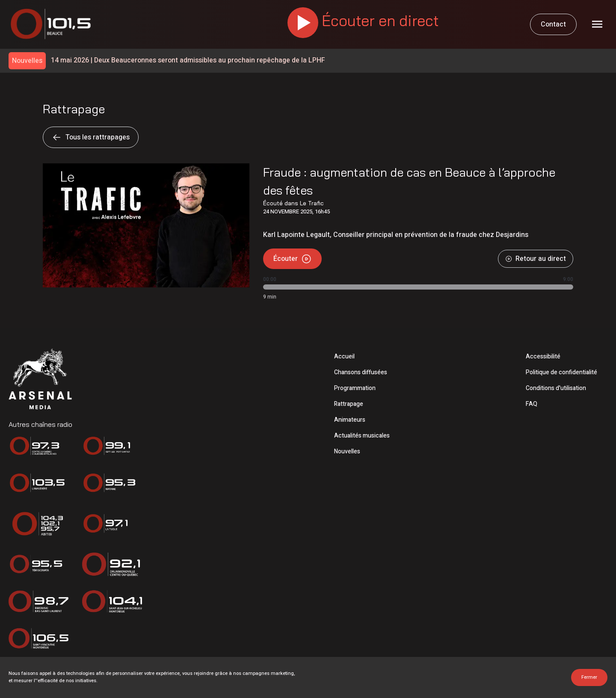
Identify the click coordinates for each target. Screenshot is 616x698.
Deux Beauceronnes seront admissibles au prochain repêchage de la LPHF (188, 61)
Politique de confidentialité (561, 372)
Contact (553, 24)
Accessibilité (543, 356)
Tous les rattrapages (91, 137)
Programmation (355, 388)
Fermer (589, 677)
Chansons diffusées (361, 372)
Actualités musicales (362, 436)
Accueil (344, 356)
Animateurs (350, 420)
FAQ (532, 404)
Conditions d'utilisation (556, 388)
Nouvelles (347, 451)
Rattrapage (349, 404)
